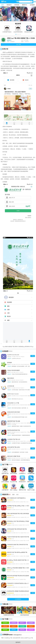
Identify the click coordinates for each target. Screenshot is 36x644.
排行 (17, 495)
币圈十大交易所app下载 (7, 638)
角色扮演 (9, 5)
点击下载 (18, 44)
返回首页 (18, 642)
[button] (16, 34)
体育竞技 (17, 5)
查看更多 (10, 351)
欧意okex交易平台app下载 (27, 638)
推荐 (9, 495)
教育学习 (25, 5)
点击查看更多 (18, 599)
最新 (13, 495)
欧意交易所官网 (16, 638)
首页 (3, 5)
